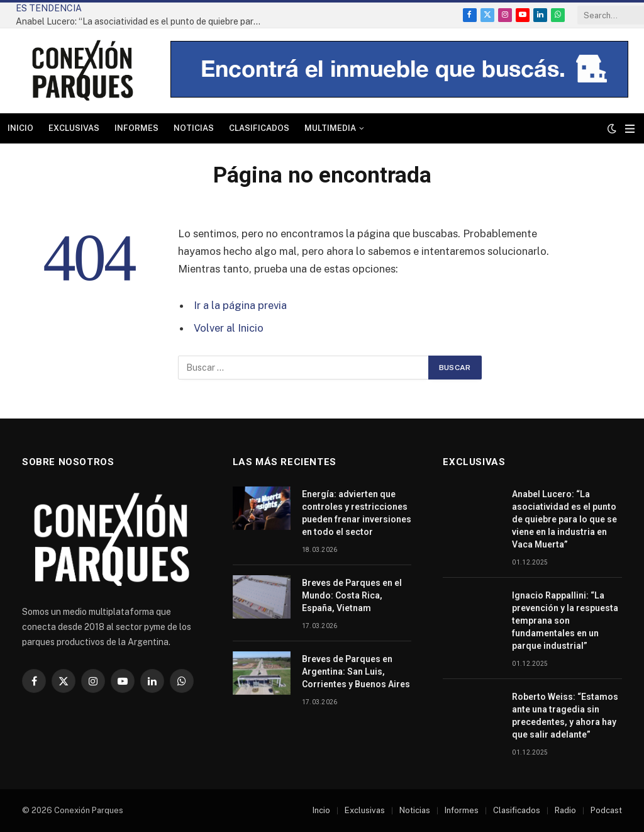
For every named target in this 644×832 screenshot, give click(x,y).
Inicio (20, 128)
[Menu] (630, 129)
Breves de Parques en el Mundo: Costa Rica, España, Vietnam (352, 595)
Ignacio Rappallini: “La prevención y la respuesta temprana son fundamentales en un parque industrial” (565, 621)
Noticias (194, 128)
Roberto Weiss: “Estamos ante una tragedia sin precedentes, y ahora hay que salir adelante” (565, 716)
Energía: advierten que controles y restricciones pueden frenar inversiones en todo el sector (357, 513)
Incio (321, 810)
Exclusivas (74, 128)
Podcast (606, 810)
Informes (136, 128)
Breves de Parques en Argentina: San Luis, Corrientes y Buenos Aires (356, 672)
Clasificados (259, 128)
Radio (565, 810)
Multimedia (330, 128)
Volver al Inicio (229, 328)
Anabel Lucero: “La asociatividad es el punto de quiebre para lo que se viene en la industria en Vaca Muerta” (142, 21)
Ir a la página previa (240, 305)
